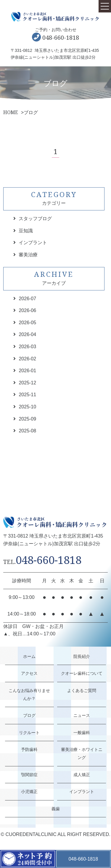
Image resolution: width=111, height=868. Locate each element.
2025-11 (27, 395)
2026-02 (27, 359)
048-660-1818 (61, 37)
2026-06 (27, 310)
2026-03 (27, 347)
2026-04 (27, 334)
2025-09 (27, 419)
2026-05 (27, 323)
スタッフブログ (35, 219)
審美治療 (28, 255)
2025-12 (27, 383)
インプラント (33, 243)
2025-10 (27, 407)
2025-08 (27, 431)
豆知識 (26, 231)
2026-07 (27, 299)
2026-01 (27, 371)
